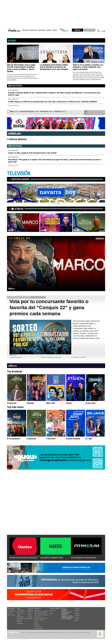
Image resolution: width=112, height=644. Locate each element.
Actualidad (30, 610)
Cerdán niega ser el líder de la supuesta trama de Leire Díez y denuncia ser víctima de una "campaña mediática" (53, 102)
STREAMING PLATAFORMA (84, 558)
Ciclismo (37, 623)
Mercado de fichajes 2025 (41, 618)
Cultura (29, 615)
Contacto (81, 633)
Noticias (25, 30)
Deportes (33, 30)
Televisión (42, 30)
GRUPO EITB (90, 30)
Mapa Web (87, 633)
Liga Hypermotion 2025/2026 (42, 615)
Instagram (77, 614)
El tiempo (64, 609)
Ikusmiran (30, 617)
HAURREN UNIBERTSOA (52, 558)
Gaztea (19, 615)
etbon (19, 209)
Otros (54, 30)
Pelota (36, 622)
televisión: (11, 608)
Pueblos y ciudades (68, 617)
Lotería (64, 615)
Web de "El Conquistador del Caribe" (52, 357)
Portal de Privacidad (33, 633)
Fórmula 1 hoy (38, 617)
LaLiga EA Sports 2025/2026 (41, 612)
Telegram (77, 615)
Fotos (51, 612)
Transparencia (74, 633)
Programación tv (12, 610)
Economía (30, 612)
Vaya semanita (11, 615)
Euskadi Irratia (20, 610)
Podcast (19, 622)
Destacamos (20, 179)
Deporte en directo (39, 628)
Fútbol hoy (37, 610)
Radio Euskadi (20, 612)
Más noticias (15, 86)
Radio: (19, 608)
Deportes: (38, 608)
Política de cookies (52, 633)
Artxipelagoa (20, 623)
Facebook (77, 610)
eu (102, 31)
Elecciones (65, 613)
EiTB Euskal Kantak (22, 618)
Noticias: (31, 608)
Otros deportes (38, 627)
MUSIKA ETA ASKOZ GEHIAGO (24, 558)
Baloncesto (37, 625)
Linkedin (77, 617)
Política (30, 613)
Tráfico (64, 611)
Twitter (77, 612)
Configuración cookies (63, 633)
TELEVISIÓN (19, 174)
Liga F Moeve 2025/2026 (41, 613)
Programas (20, 620)
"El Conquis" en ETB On (79, 357)
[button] (52, 204)
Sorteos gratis (66, 612)
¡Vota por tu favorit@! (17, 357)
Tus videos (89, 114)
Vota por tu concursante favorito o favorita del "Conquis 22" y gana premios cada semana (49, 308)
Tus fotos (89, 111)
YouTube (77, 619)
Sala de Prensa (66, 619)
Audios (51, 613)
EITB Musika (20, 617)
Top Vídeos (52, 610)
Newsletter (78, 608)
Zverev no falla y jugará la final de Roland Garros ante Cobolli (32, 153)
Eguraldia (30, 618)
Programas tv (11, 612)
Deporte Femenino (39, 620)
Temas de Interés (67, 616)
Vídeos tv (10, 613)
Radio (49, 30)
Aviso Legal (43, 633)
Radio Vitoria (20, 613)
